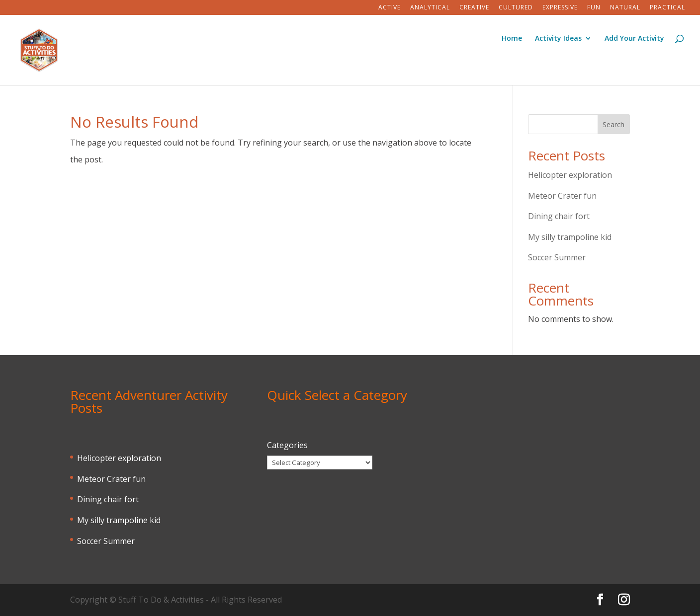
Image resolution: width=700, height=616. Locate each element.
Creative (474, 8)
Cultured (516, 8)
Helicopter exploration (570, 175)
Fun (594, 8)
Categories (287, 445)
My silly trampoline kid (570, 237)
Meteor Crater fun (562, 196)
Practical (667, 8)
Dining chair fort (559, 216)
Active (390, 8)
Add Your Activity (634, 39)
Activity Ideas (558, 39)
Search (613, 124)
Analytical (430, 8)
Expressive (560, 8)
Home (512, 39)
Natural (625, 8)
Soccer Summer (557, 257)
